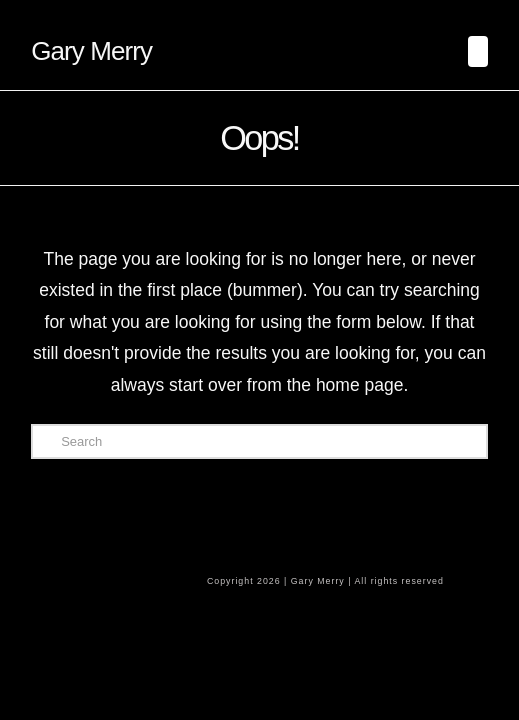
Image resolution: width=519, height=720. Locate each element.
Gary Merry (91, 51)
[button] (478, 51)
